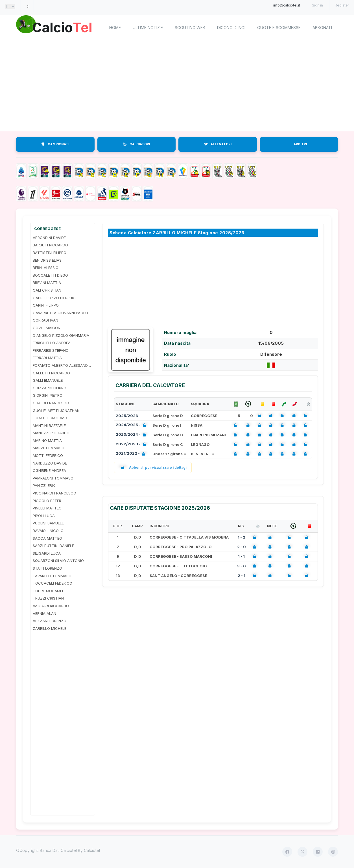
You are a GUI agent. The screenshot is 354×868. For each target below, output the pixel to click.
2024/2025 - (132, 425)
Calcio (64, 27)
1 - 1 (241, 556)
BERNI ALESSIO (46, 268)
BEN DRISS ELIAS (47, 260)
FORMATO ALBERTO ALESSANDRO (63, 365)
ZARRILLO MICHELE (50, 628)
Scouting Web (190, 28)
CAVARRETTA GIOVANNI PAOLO (60, 313)
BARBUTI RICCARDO (50, 245)
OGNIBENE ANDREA (49, 470)
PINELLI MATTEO (47, 508)
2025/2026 (127, 416)
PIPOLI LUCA (44, 516)
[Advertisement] (177, 86)
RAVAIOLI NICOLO (48, 531)
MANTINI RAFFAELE (49, 426)
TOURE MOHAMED (49, 591)
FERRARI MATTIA (47, 358)
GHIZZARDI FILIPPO (50, 388)
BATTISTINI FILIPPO (50, 253)
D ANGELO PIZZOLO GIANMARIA (61, 335)
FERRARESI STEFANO (51, 350)
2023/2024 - (132, 435)
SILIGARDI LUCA (47, 553)
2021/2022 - (132, 454)
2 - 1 (242, 576)
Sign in (317, 5)
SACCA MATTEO (47, 538)
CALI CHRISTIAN (47, 290)
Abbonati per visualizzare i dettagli (153, 467)
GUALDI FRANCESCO (51, 403)
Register (342, 5)
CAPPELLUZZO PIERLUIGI (55, 298)
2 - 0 (242, 547)
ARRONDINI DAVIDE (49, 238)
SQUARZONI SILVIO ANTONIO (58, 561)
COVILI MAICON (47, 328)
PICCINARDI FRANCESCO (54, 493)
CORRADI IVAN (45, 320)
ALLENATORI (218, 144)
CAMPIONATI (55, 144)
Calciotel (92, 850)
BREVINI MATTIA (47, 283)
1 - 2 (242, 537)
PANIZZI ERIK (44, 485)
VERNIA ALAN (44, 613)
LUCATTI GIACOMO (50, 418)
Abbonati (322, 28)
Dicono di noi (231, 28)
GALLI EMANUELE (48, 380)
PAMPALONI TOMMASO (53, 478)
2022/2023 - (132, 445)
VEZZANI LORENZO (50, 621)
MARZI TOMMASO (49, 448)
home (115, 28)
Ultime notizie (148, 28)
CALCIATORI (136, 144)
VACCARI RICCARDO (51, 606)
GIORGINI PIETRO (48, 395)
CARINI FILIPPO (46, 305)
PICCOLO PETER (47, 501)
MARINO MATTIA (47, 440)
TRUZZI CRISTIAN (48, 598)
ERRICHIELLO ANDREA (52, 343)
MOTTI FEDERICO (48, 455)
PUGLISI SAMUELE (48, 523)
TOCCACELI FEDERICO (53, 583)
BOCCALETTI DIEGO (50, 275)
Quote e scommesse (279, 28)
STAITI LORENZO (47, 568)
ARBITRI (300, 144)
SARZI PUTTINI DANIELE (53, 546)
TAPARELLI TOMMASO (52, 576)
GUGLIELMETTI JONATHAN (56, 411)
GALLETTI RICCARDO (51, 373)
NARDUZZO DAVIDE (50, 463)
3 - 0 (242, 566)
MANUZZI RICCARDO (51, 433)
